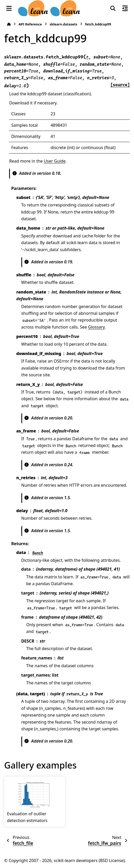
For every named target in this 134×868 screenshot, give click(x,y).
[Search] (113, 8)
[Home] (9, 24)
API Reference (30, 24)
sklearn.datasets (63, 24)
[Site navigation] (9, 8)
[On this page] (125, 8)
